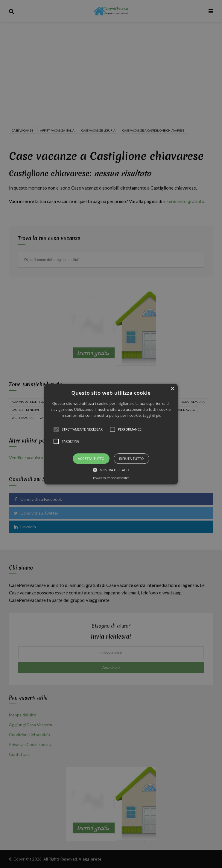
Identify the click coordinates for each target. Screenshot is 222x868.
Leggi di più (152, 416)
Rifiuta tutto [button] (131, 459)
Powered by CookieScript (111, 478)
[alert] (111, 434)
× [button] (172, 389)
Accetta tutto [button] (91, 459)
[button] (111, 434)
